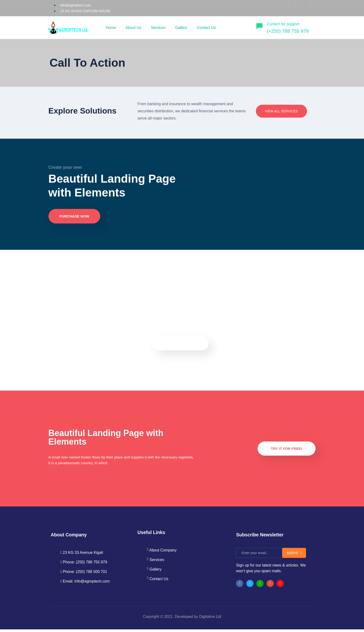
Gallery (183, 28)
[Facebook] (240, 586)
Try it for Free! (287, 450)
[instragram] (270, 586)
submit (294, 555)
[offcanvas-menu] (243, 27)
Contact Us (208, 28)
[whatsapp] (311, 5)
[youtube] (296, 5)
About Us (134, 28)
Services (159, 28)
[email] (261, 556)
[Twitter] (250, 586)
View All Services (281, 111)
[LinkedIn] (260, 586)
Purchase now (74, 218)
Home (111, 28)
